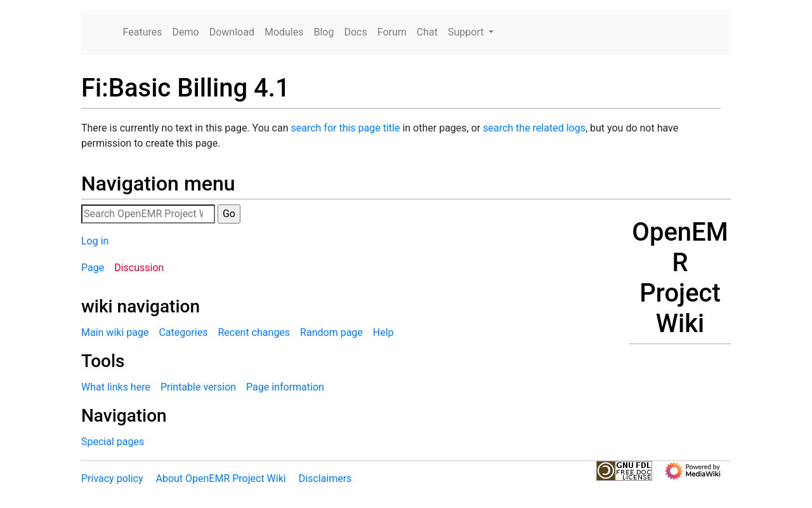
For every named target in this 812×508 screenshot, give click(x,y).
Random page (331, 332)
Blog (324, 32)
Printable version (198, 387)
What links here (116, 387)
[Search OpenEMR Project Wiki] (148, 214)
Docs (355, 32)
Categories (183, 332)
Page (93, 268)
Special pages (113, 442)
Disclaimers (325, 478)
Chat (427, 32)
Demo (186, 32)
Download (232, 32)
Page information (285, 387)
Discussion (139, 268)
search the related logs (534, 128)
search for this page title (345, 128)
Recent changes (254, 332)
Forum (392, 32)
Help (383, 332)
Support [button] (467, 32)
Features (143, 32)
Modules (284, 32)
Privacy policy (112, 478)
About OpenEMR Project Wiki (220, 478)
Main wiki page (115, 332)
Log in (95, 241)
